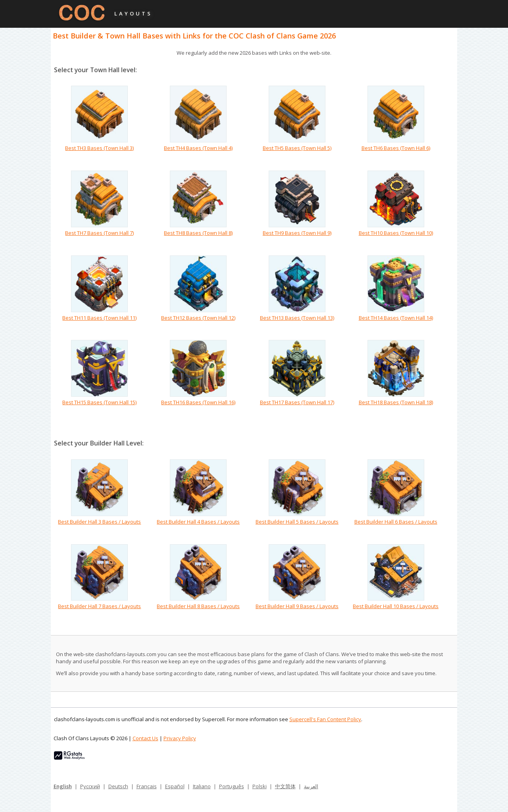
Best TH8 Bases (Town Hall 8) (198, 233)
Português (232, 786)
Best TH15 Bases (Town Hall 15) (99, 402)
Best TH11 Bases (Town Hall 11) (99, 318)
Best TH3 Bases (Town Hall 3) (99, 148)
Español (175, 786)
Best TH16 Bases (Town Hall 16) (198, 402)
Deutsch (118, 786)
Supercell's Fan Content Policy (325, 719)
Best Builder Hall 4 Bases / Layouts (198, 522)
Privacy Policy (180, 738)
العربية (311, 786)
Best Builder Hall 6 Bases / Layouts (396, 522)
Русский (90, 786)
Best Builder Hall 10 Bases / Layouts (396, 606)
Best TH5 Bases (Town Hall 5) (297, 148)
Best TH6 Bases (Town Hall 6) (396, 148)
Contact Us (145, 738)
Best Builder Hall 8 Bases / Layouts (198, 606)
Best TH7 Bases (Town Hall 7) (99, 233)
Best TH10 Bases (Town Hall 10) (396, 233)
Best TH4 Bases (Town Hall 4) (198, 148)
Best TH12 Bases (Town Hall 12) (198, 318)
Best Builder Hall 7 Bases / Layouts (99, 606)
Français (147, 786)
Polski (260, 786)
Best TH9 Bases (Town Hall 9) (297, 233)
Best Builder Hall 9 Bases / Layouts (297, 606)
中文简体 (285, 786)
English (63, 786)
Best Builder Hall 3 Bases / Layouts (99, 522)
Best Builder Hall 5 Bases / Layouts (297, 522)
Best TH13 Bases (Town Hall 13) (297, 318)
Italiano (202, 786)
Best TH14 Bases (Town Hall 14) (396, 318)
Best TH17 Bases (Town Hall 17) (297, 402)
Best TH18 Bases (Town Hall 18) (396, 402)
